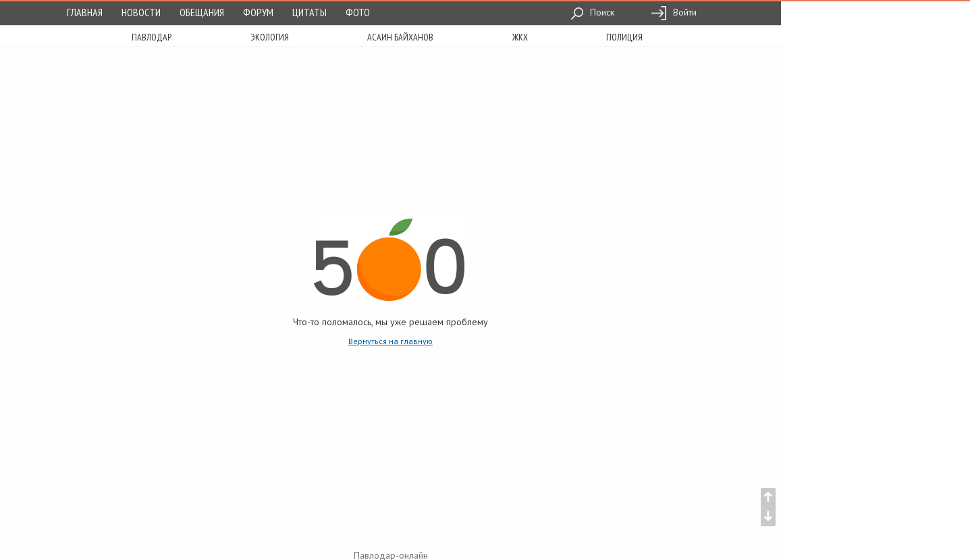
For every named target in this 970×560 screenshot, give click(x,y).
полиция (624, 37)
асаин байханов (400, 37)
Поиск (592, 12)
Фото (358, 12)
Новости (141, 12)
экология (270, 37)
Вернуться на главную (390, 341)
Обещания (202, 12)
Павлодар (152, 37)
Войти (674, 12)
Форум (258, 12)
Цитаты (309, 12)
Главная (85, 12)
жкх (520, 37)
